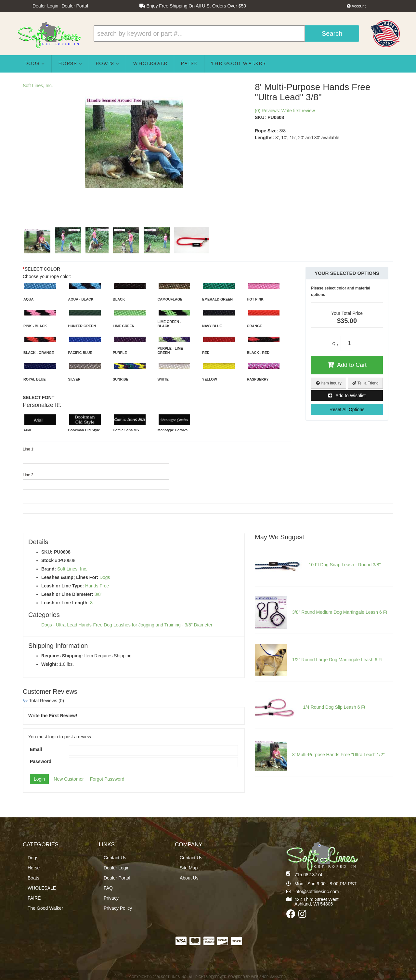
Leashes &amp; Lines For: (70, 577)
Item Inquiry (331, 383)
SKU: (260, 117)
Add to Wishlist (351, 396)
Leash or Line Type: (63, 586)
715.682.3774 (308, 875)
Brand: (49, 569)
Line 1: (29, 449)
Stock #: (50, 560)
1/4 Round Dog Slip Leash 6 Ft (334, 707)
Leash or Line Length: (65, 603)
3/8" (98, 594)
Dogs (105, 577)
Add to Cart (352, 365)
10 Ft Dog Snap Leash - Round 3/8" (344, 565)
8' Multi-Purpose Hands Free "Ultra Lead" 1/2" (338, 755)
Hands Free (97, 586)
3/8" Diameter (198, 625)
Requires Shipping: (62, 656)
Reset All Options (347, 409)
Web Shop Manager (268, 977)
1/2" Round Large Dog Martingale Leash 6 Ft (337, 660)
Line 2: (29, 475)
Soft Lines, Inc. (38, 86)
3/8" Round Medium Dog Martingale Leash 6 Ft (340, 612)
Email (36, 749)
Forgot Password (107, 779)
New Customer (69, 779)
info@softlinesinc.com (317, 892)
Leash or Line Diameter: (67, 594)
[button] (226, 34)
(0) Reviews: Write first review (285, 111)
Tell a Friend (368, 383)
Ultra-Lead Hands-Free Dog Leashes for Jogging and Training (118, 625)
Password (41, 761)
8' (92, 603)
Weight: (50, 664)
